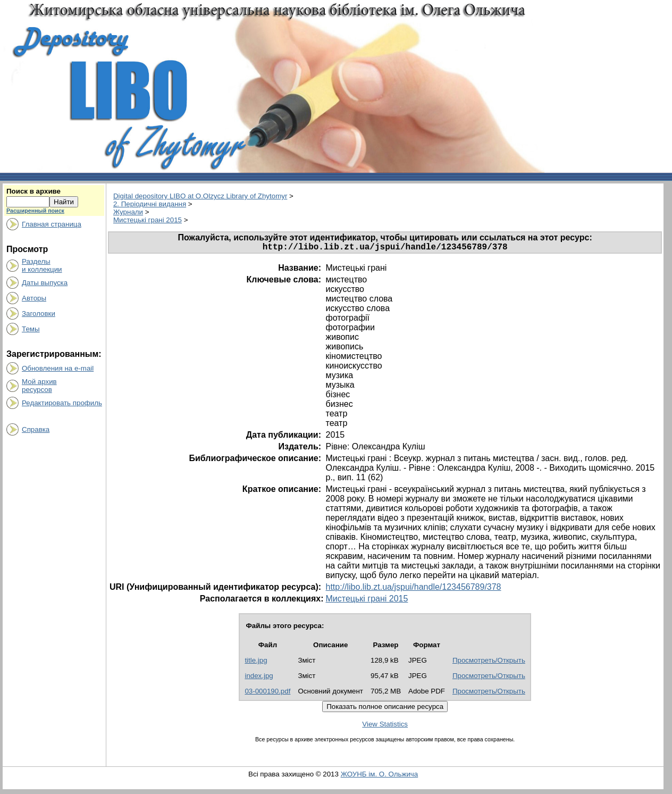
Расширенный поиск (35, 211)
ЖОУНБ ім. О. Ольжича (380, 776)
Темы (31, 329)
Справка (36, 429)
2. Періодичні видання (150, 204)
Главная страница (52, 224)
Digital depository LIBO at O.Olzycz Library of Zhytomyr (200, 196)
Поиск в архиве (33, 191)
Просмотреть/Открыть (489, 662)
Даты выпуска (45, 283)
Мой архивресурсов (39, 386)
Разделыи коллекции (42, 265)
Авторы (34, 298)
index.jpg (259, 678)
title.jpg (256, 662)
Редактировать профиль (62, 403)
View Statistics (385, 726)
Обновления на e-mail (58, 368)
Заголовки (39, 314)
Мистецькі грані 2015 (148, 220)
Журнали (128, 212)
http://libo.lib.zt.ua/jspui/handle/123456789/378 (413, 589)
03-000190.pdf (267, 693)
